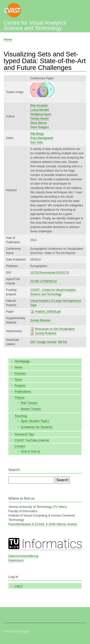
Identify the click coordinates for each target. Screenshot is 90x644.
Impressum (16, 560)
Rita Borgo (37, 134)
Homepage (22, 361)
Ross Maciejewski (42, 138)
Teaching (21, 416)
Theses (20, 398)
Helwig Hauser (40, 119)
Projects (20, 386)
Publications (23, 392)
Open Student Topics (35, 421)
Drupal (25, 631)
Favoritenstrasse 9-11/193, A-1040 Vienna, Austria (43, 524)
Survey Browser (40, 320)
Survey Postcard (46, 333)
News (18, 367)
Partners (20, 373)
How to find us (30, 451)
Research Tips (24, 434)
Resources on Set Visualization (55, 329)
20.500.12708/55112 (43, 281)
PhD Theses (29, 403)
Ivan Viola (36, 142)
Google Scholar (47, 342)
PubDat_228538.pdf (48, 312)
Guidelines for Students (37, 427)
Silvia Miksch (39, 123)
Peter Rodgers (39, 127)
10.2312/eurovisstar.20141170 (50, 273)
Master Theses (31, 409)
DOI (33, 342)
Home (8, 39)
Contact (20, 446)
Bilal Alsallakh (39, 106)
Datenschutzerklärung (23, 556)
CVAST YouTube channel (32, 440)
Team (18, 379)
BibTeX (63, 342)
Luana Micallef (39, 110)
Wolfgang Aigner (41, 114)
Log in (19, 586)
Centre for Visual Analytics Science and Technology (35, 25)
